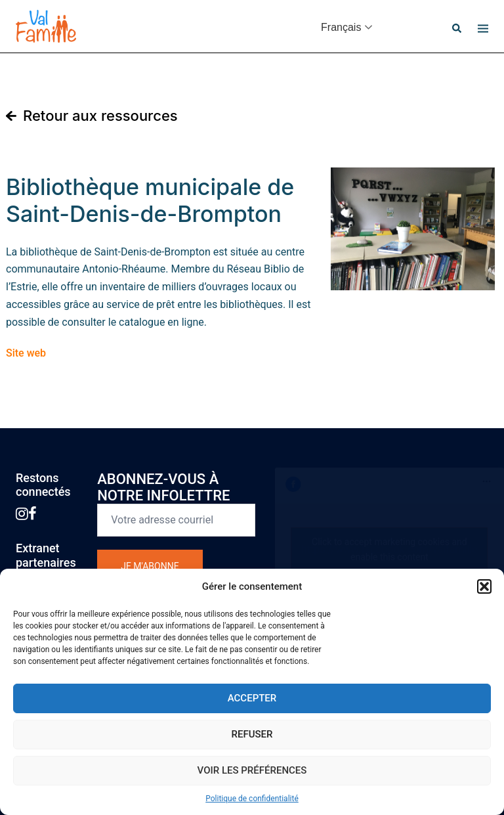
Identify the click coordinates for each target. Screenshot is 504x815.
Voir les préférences (252, 770)
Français (341, 27)
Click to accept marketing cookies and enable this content (389, 549)
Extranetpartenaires (46, 556)
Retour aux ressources (100, 116)
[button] (484, 586)
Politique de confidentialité (252, 799)
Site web (26, 353)
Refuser (252, 734)
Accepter (252, 698)
